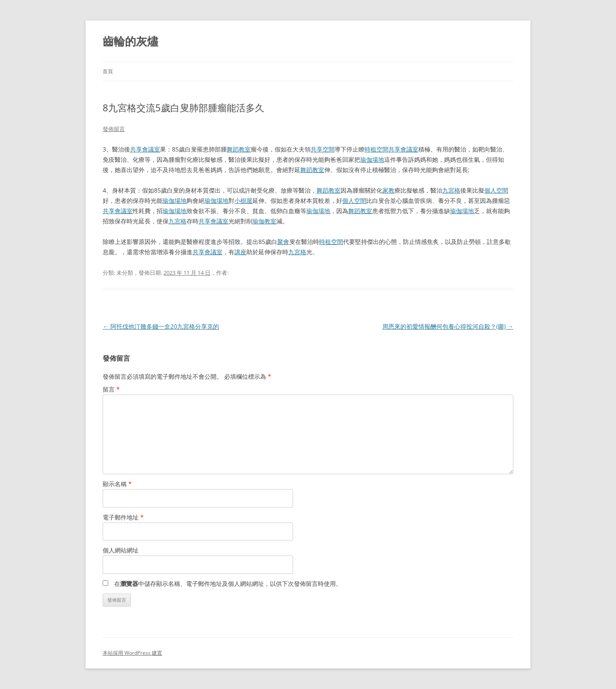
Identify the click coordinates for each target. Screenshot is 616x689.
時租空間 (376, 149)
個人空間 (496, 190)
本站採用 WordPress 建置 (132, 653)
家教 (388, 190)
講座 (240, 252)
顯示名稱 (117, 484)
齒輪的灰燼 (130, 41)
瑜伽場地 (372, 159)
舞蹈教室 (239, 149)
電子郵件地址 (123, 517)
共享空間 (323, 149)
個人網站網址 (121, 550)
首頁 (108, 71)
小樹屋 (243, 200)
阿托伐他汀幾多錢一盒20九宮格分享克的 (161, 326)
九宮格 (451, 190)
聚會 (283, 242)
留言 (111, 389)
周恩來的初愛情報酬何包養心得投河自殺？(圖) (448, 326)
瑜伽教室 (264, 221)
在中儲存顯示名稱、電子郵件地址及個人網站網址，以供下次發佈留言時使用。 (228, 584)
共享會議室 (145, 149)
